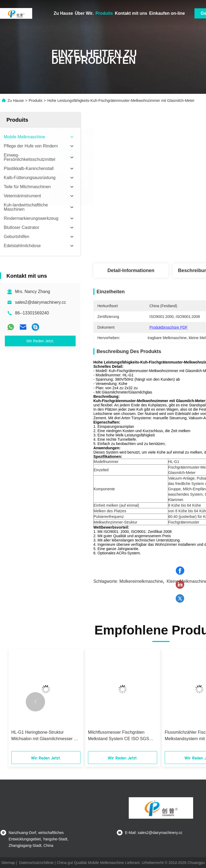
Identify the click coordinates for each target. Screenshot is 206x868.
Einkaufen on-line (167, 13)
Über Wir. (84, 13)
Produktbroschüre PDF (168, 327)
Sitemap (8, 863)
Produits (104, 13)
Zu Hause (63, 13)
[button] (35, 702)
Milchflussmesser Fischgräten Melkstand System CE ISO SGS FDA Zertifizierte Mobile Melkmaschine (119, 736)
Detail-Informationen (131, 270)
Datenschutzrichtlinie (36, 863)
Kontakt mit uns (131, 13)
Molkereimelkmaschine (141, 581)
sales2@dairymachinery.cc (41, 302)
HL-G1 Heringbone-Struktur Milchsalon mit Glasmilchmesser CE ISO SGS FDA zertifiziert (45, 736)
